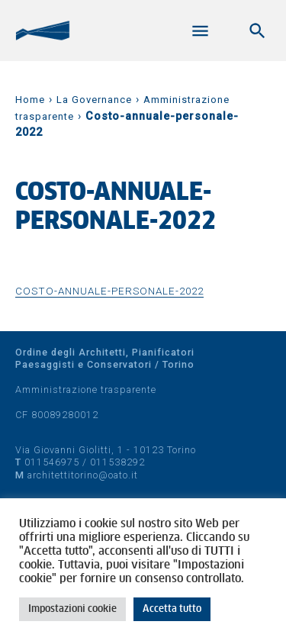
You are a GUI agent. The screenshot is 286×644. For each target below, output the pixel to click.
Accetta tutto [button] (172, 609)
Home (30, 100)
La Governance (94, 100)
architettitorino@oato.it (83, 475)
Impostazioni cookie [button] (72, 609)
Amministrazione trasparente (86, 390)
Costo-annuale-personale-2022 (109, 291)
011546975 (52, 462)
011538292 (117, 462)
